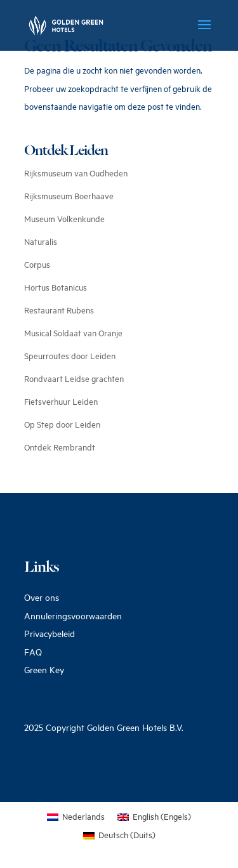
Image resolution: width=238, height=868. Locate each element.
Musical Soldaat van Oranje (73, 333)
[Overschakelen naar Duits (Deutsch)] (119, 835)
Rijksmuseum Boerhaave (69, 196)
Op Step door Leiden (62, 424)
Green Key (44, 670)
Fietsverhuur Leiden (61, 402)
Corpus (37, 265)
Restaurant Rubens (59, 310)
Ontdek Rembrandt (60, 447)
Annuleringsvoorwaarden (73, 616)
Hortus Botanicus (56, 287)
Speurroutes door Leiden (70, 356)
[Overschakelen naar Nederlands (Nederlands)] (76, 817)
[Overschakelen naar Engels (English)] (154, 817)
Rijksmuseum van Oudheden (76, 173)
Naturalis (41, 242)
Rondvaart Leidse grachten (74, 379)
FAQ (33, 652)
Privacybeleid (50, 634)
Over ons (42, 597)
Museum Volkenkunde (64, 219)
